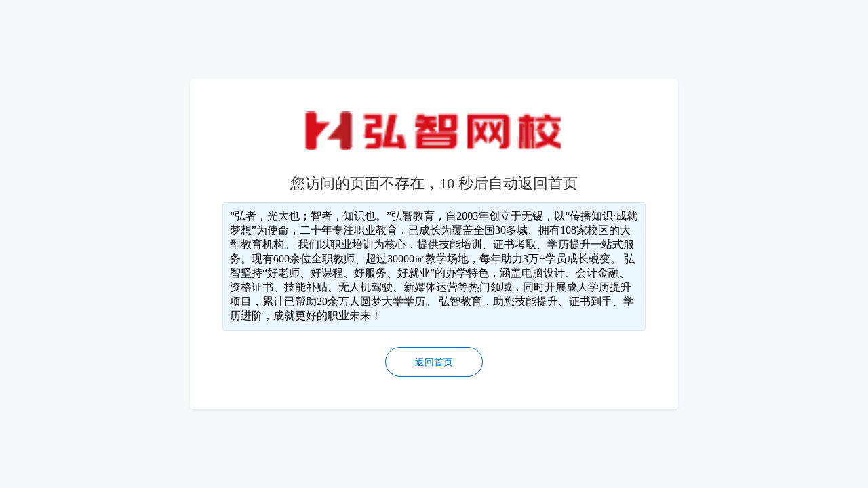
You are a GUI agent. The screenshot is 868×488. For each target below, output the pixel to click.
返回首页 (434, 362)
